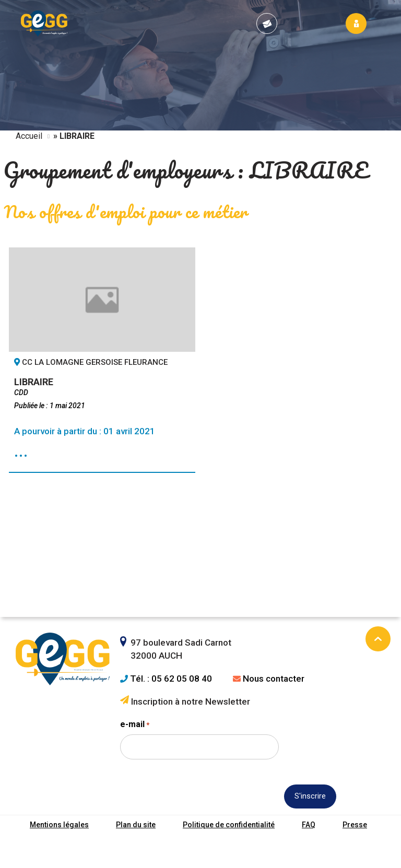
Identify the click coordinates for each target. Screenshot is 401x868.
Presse (355, 825)
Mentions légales (59, 825)
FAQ (309, 825)
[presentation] (199, 815)
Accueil (29, 136)
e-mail (135, 725)
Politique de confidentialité (229, 825)
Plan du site (136, 825)
